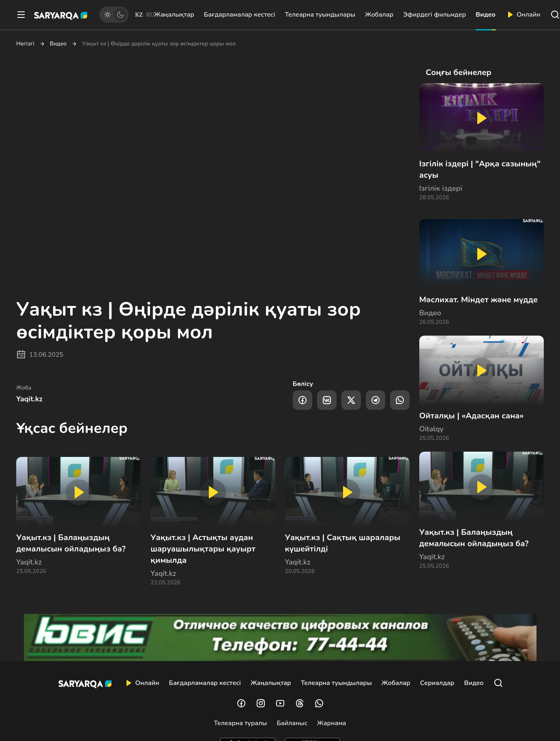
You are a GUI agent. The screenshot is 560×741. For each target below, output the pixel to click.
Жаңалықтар (174, 15)
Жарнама (331, 723)
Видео (486, 15)
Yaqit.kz (29, 399)
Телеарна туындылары (320, 15)
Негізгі (25, 44)
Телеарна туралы (241, 723)
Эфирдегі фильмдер (434, 15)
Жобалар (379, 15)
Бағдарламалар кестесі (240, 15)
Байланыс (292, 723)
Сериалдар (437, 683)
